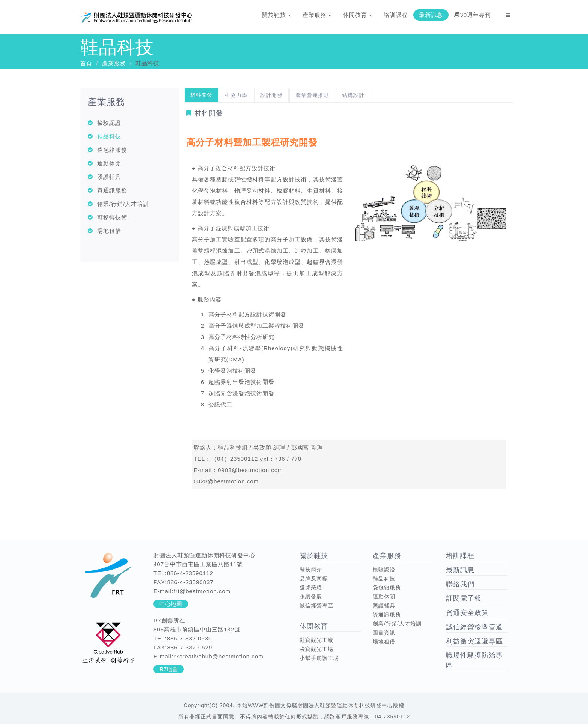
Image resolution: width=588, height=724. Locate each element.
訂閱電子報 (464, 598)
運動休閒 (109, 163)
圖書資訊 (384, 633)
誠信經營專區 (316, 606)
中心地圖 (171, 604)
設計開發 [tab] (271, 95)
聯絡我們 (460, 584)
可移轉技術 (112, 217)
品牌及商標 (314, 579)
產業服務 (317, 15)
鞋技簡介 (311, 570)
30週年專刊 (472, 15)
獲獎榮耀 (311, 588)
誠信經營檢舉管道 (474, 627)
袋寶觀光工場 (316, 649)
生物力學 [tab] (236, 95)
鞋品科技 (109, 136)
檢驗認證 (109, 123)
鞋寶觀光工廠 (316, 640)
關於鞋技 (277, 15)
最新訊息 (431, 15)
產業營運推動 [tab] (312, 95)
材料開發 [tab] (201, 95)
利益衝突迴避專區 (474, 641)
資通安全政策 (467, 613)
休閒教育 (358, 15)
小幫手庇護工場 (319, 658)
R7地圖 (169, 669)
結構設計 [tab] (353, 95)
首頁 (86, 63)
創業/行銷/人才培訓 (123, 204)
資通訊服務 (112, 190)
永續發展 (311, 597)
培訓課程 (396, 15)
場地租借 (109, 231)
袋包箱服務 (112, 150)
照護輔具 (109, 177)
